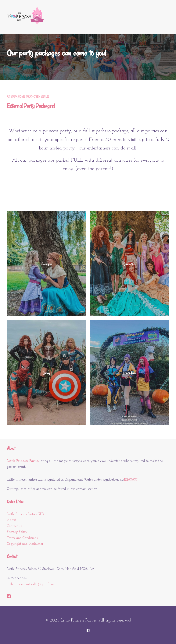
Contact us (14, 526)
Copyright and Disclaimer (25, 544)
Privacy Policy (17, 532)
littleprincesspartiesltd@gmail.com (31, 584)
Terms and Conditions (22, 538)
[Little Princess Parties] (26, 17)
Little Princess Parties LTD (25, 514)
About (12, 520)
